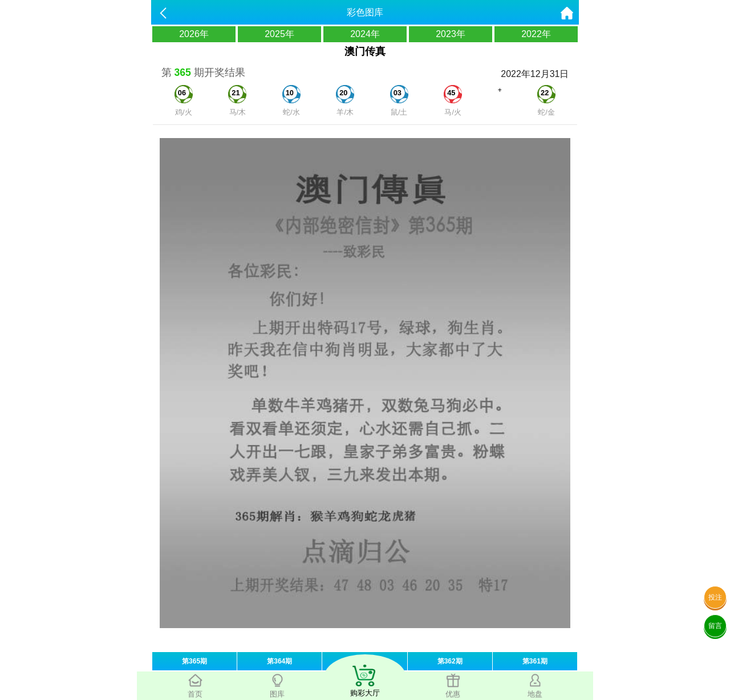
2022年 (536, 34)
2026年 (194, 34)
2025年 (279, 34)
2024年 (365, 34)
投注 (715, 597)
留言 (715, 626)
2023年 (451, 34)
